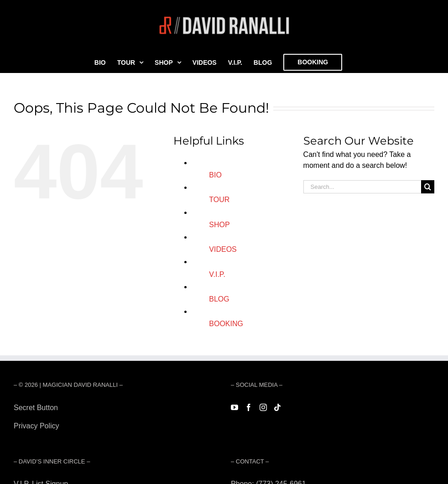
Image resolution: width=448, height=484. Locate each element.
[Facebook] (249, 407)
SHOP (219, 225)
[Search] (428, 187)
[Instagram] (263, 407)
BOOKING (226, 324)
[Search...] (362, 187)
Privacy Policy (36, 426)
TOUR (219, 200)
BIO (215, 175)
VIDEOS (223, 249)
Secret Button (36, 408)
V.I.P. (217, 274)
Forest (24, 444)
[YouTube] (234, 407)
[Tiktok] (277, 407)
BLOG (219, 299)
